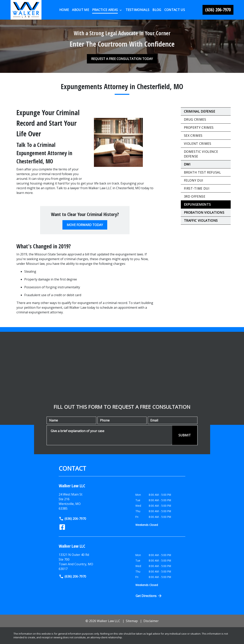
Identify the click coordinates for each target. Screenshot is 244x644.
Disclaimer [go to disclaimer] (151, 621)
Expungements (197, 204)
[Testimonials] (138, 10)
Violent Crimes (198, 144)
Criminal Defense (200, 111)
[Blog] (157, 10)
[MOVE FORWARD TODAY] (85, 225)
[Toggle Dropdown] (121, 10)
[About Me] (81, 10)
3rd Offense (195, 196)
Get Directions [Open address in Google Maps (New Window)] (149, 596)
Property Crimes (199, 128)
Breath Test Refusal (203, 172)
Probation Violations (204, 213)
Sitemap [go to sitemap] (132, 621)
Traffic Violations (201, 221)
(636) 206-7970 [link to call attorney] (72, 519)
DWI (187, 164)
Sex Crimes (193, 136)
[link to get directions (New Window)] (94, 562)
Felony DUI (194, 180)
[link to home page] (26, 10)
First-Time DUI (197, 188)
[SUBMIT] (185, 435)
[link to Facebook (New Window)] (62, 527)
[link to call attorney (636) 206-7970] (218, 10)
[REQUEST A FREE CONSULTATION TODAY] (122, 59)
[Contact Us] (175, 10)
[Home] (64, 10)
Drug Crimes (195, 119)
